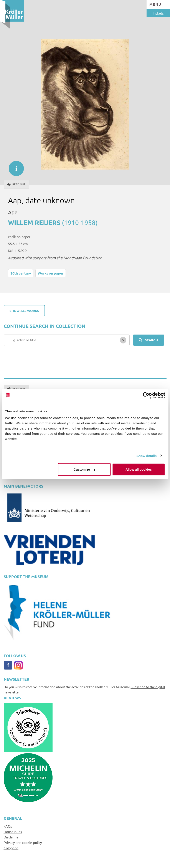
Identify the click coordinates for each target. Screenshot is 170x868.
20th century (21, 273)
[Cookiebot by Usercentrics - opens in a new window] (146, 395)
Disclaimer (12, 837)
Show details (147, 456)
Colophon (11, 848)
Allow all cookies (139, 469)
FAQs (8, 826)
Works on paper (51, 273)
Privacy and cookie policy (23, 842)
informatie (14, 166)
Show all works (24, 311)
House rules (13, 831)
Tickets (158, 13)
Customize (84, 469)
